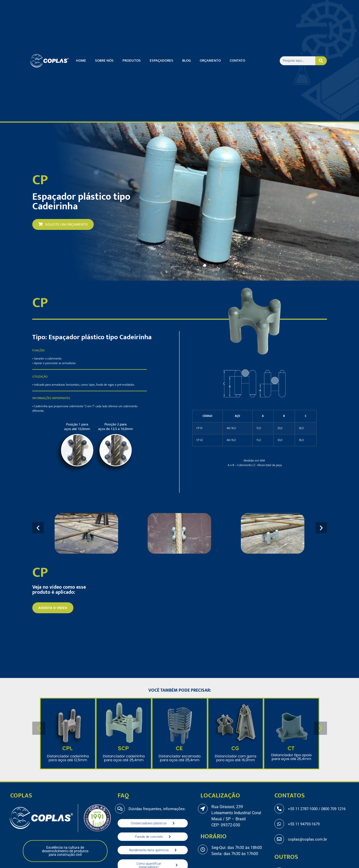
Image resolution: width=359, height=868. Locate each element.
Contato (237, 61)
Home (81, 61)
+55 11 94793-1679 (304, 824)
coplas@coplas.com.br (307, 839)
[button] (38, 528)
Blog (186, 61)
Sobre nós (104, 61)
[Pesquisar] (321, 61)
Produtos (132, 61)
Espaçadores (161, 61)
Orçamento (210, 61)
